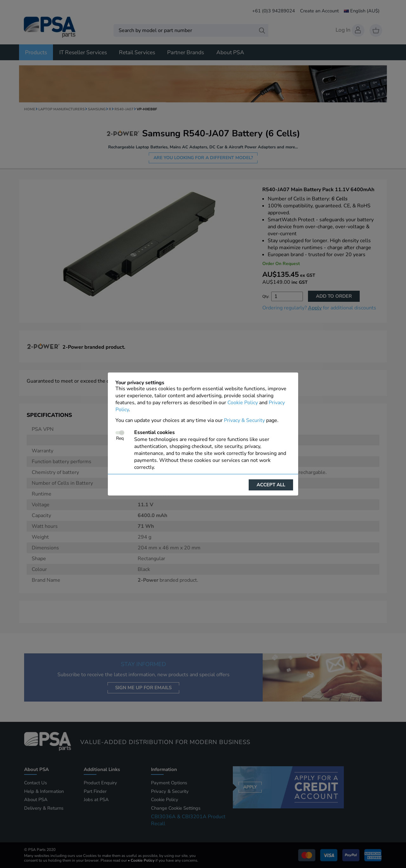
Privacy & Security (244, 420)
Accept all (271, 485)
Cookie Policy (243, 403)
